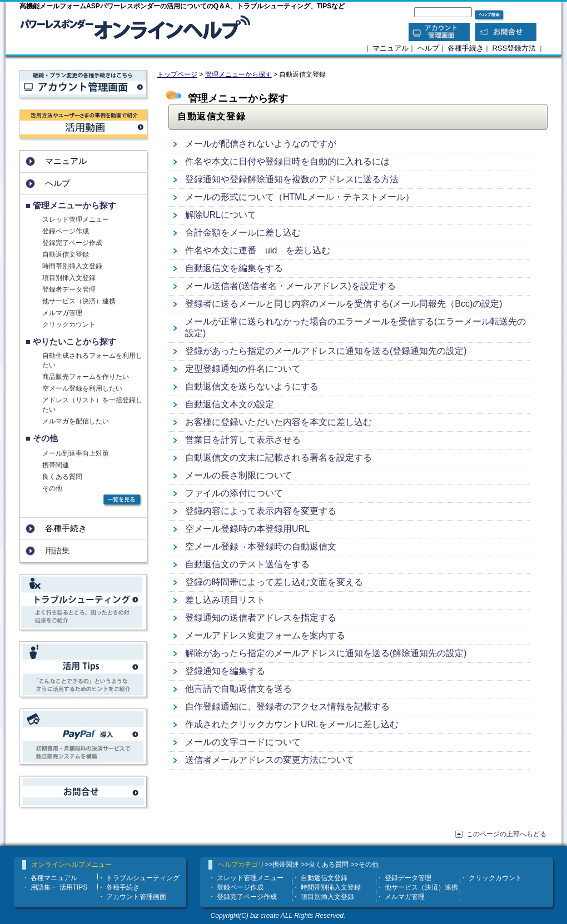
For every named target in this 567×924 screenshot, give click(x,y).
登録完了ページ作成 (72, 243)
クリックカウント (69, 324)
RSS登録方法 (514, 48)
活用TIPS (74, 887)
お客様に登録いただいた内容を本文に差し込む (278, 422)
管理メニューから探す (238, 74)
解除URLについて (221, 215)
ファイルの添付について (234, 493)
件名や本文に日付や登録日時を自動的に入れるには (287, 161)
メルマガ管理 (62, 313)
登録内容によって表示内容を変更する (261, 511)
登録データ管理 (408, 878)
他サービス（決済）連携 (79, 301)
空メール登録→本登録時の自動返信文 (261, 546)
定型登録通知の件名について (243, 369)
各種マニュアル (54, 878)
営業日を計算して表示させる (243, 440)
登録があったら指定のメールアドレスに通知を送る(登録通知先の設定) (326, 351)
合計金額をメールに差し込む (243, 233)
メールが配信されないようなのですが (261, 144)
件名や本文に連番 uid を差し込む (258, 250)
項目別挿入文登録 (69, 278)
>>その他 (365, 865)
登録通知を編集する (225, 671)
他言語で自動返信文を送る (238, 689)
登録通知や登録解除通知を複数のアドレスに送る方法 (292, 179)
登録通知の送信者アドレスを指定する (261, 618)
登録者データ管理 (69, 289)
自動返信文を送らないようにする (252, 386)
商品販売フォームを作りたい (86, 377)
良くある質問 (62, 477)
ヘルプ (428, 48)
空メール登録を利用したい (82, 388)
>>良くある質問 (325, 865)
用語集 (41, 887)
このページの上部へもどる (506, 834)
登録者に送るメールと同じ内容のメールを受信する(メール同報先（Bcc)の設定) (344, 304)
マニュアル (391, 48)
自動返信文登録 (66, 254)
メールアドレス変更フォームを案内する (265, 635)
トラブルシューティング (143, 878)
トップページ (177, 74)
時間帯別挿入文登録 (72, 266)
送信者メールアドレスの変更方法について (270, 760)
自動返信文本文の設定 (230, 404)
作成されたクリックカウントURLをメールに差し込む (292, 724)
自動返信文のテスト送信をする (247, 564)
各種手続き (466, 48)
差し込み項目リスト (225, 600)
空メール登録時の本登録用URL (247, 529)
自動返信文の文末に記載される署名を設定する (278, 458)
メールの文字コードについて (243, 742)
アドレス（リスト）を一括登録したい (92, 405)
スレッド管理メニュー (76, 219)
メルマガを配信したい (76, 421)
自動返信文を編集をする (234, 268)
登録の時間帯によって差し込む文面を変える (274, 582)
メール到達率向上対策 (76, 453)
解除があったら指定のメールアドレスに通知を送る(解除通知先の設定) (326, 653)
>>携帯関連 (282, 865)
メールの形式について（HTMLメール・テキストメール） (300, 197)
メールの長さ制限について (238, 475)
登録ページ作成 (66, 231)
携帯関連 (56, 465)
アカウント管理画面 (136, 897)
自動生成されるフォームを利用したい (92, 360)
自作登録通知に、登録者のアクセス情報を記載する (287, 706)
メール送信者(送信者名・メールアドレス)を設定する (290, 286)
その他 (52, 488)
